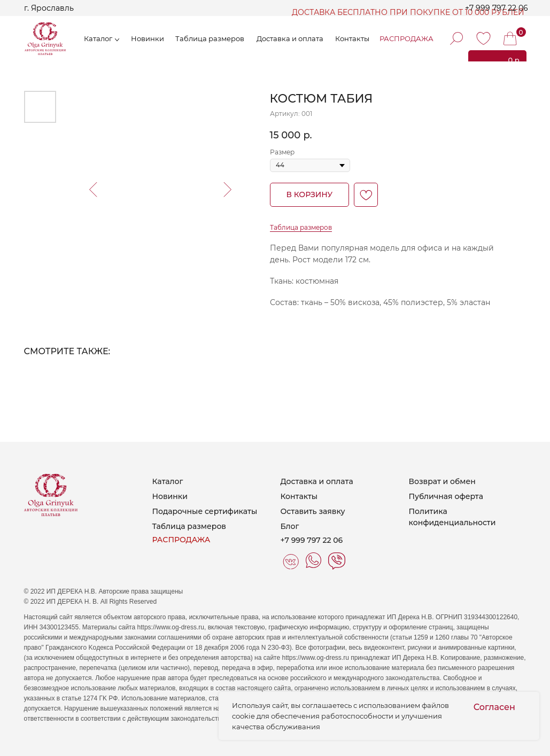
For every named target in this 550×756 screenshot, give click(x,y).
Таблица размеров (210, 38)
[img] (483, 38)
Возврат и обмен (442, 481)
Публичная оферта (446, 496)
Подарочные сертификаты (205, 511)
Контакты (299, 496)
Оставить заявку (313, 511)
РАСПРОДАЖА (406, 38)
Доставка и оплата (317, 481)
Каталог (98, 38)
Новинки (148, 38)
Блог (290, 526)
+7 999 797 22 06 (497, 8)
